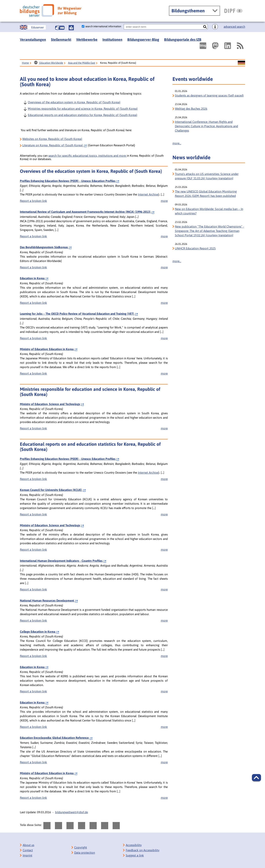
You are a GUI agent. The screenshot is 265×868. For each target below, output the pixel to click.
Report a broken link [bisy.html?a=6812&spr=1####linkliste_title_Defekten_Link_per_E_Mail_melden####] (33, 303)
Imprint (27, 855)
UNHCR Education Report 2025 (195, 248)
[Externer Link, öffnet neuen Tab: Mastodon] (215, 46)
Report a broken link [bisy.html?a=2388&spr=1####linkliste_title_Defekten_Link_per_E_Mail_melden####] (33, 201)
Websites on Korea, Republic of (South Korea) (52, 139)
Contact (28, 850)
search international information (103, 26)
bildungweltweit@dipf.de (72, 812)
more (164, 201)
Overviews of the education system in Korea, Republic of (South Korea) (74, 102)
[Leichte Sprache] (71, 28)
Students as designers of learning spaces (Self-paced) (209, 95)
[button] (256, 778)
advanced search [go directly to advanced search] (234, 27)
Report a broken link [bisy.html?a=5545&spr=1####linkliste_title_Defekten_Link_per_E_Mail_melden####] (33, 589)
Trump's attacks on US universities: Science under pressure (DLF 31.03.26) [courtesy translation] (207, 176)
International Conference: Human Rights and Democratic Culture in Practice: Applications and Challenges (206, 126)
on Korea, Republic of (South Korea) (55, 145)
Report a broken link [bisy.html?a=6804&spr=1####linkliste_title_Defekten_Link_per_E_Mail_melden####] (33, 691)
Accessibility (134, 845)
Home (25, 63)
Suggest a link (135, 855)
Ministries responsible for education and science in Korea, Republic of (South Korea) (83, 108)
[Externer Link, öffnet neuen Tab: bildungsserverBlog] (203, 46)
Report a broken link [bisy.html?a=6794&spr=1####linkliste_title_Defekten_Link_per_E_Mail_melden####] (33, 267)
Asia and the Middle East (82, 63)
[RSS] (240, 46)
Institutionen (112, 40)
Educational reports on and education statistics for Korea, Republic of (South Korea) (82, 115)
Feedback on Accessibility (143, 850)
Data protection (85, 853)
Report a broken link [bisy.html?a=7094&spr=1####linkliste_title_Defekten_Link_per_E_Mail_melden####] (33, 338)
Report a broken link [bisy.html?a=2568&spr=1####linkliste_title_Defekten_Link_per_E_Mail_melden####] (33, 514)
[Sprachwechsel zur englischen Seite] (33, 27)
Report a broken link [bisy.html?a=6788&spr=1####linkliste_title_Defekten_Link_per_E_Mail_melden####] (33, 620)
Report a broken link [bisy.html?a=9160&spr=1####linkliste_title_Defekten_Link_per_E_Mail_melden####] (33, 373)
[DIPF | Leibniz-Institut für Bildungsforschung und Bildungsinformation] (233, 11)
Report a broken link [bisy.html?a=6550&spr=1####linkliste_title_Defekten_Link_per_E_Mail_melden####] (33, 236)
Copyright (81, 847)
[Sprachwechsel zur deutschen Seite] (241, 63)
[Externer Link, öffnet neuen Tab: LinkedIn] (228, 46)
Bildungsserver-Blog (143, 40)
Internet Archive (148, 194)
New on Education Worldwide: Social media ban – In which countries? (209, 211)
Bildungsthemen (188, 11)
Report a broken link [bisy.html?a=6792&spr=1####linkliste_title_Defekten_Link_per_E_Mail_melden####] (33, 656)
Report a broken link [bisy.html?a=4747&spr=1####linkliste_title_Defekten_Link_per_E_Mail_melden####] (33, 428)
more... (177, 143)
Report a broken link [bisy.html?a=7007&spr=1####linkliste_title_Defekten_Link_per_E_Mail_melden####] (33, 762)
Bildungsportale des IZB (183, 40)
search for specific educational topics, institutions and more (88, 156)
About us (28, 845)
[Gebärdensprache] (60, 28)
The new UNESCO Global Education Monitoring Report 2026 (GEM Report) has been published (206, 194)
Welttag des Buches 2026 (191, 109)
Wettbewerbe (87, 40)
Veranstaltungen (33, 40)
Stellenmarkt (61, 40)
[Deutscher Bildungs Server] (51, 10)
